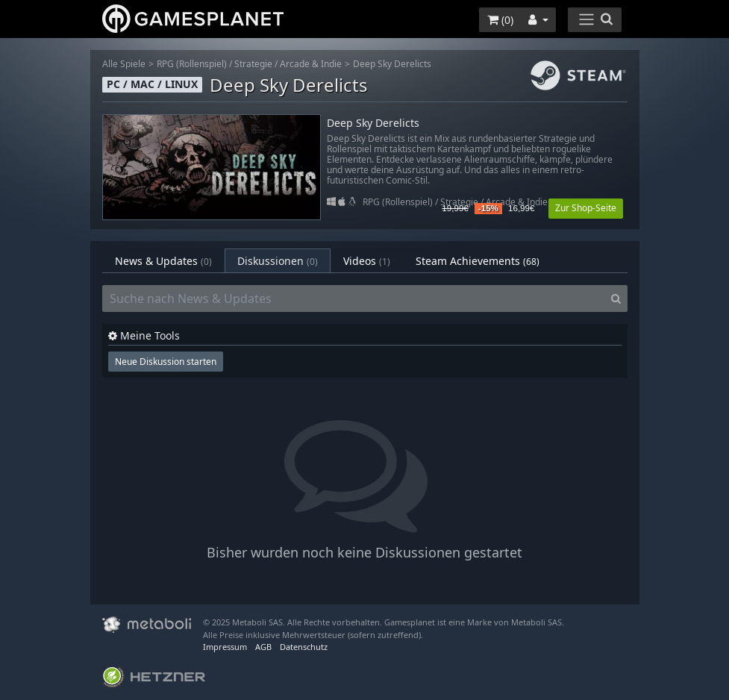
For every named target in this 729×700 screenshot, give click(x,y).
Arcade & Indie (311, 64)
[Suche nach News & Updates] (354, 299)
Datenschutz (304, 647)
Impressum (225, 647)
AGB (263, 647)
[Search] (616, 299)
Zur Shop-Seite (586, 208)
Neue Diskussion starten (166, 362)
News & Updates (163, 261)
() (500, 20)
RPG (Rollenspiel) (192, 64)
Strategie (253, 64)
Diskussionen (278, 261)
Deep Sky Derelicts (392, 64)
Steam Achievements (478, 261)
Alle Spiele (124, 64)
